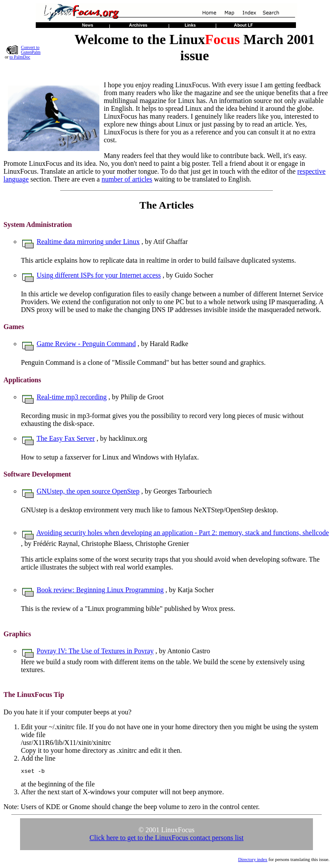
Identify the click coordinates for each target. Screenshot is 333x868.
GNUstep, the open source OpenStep (88, 491)
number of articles (127, 179)
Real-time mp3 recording (72, 397)
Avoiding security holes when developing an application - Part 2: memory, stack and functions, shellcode (182, 533)
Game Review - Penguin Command (86, 344)
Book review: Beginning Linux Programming (100, 590)
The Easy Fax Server (66, 438)
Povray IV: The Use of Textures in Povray (95, 651)
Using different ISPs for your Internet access (99, 275)
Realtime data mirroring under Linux (88, 242)
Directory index (253, 861)
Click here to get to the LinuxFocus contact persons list (166, 839)
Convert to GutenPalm (31, 50)
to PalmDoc (20, 57)
